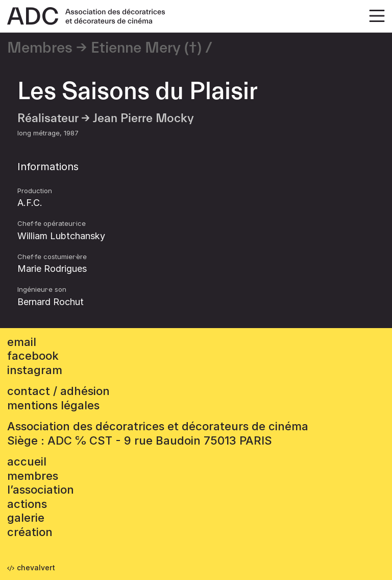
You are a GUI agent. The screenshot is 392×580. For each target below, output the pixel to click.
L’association (41, 490)
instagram (35, 370)
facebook (33, 356)
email (22, 342)
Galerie (26, 518)
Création (30, 532)
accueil (27, 461)
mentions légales (53, 405)
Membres (40, 48)
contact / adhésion (58, 391)
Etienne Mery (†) (146, 48)
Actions (27, 504)
